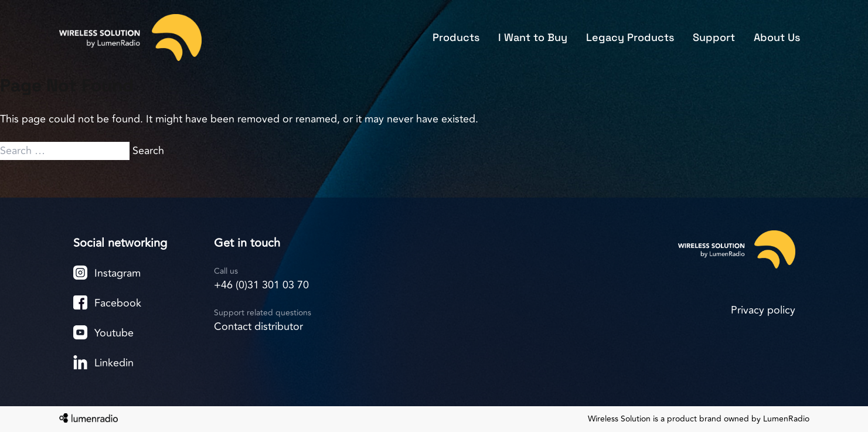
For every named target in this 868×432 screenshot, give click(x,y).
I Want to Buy (533, 37)
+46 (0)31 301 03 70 (261, 285)
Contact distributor (258, 326)
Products (456, 37)
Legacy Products (630, 37)
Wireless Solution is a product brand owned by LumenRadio (699, 419)
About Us (777, 37)
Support (714, 37)
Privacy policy (763, 310)
